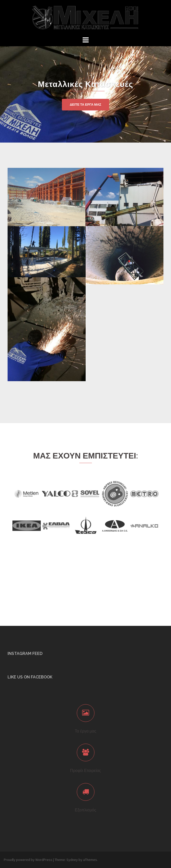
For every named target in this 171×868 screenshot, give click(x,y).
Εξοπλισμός (85, 810)
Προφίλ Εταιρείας (86, 771)
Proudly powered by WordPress (28, 860)
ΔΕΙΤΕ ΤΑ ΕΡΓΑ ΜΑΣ (85, 105)
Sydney (72, 860)
